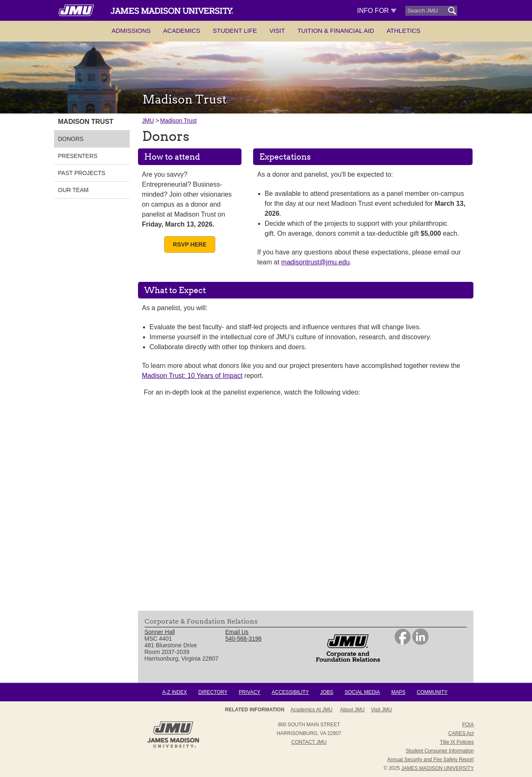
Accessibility (290, 692)
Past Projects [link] (82, 173)
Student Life (235, 31)
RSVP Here (190, 244)
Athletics (403, 31)
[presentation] (306, 506)
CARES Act (461, 733)
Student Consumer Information (440, 751)
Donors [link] (71, 139)
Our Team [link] (74, 190)
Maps (398, 692)
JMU (148, 121)
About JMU (352, 710)
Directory (213, 692)
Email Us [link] (237, 632)
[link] (403, 643)
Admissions (131, 31)
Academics (182, 31)
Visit (277, 31)
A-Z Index (174, 692)
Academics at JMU (312, 710)
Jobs (326, 692)
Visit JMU (382, 710)
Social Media (362, 692)
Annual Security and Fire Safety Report (431, 760)
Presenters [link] (78, 156)
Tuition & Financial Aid (336, 31)
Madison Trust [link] (86, 122)
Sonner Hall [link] (160, 632)
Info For (377, 11)
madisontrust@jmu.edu (316, 262)
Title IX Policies (457, 742)
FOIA (468, 725)
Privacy (250, 692)
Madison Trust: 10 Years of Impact (192, 376)
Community (432, 692)
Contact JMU (309, 742)
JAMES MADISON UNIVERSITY (437, 768)
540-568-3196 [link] (243, 639)
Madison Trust (178, 121)
